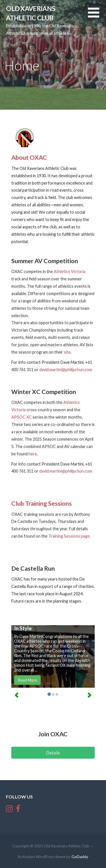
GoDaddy (80, 857)
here (33, 454)
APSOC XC (21, 417)
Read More (27, 680)
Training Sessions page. (69, 536)
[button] (97, 16)
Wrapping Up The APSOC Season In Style (52, 625)
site (67, 352)
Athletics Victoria (70, 271)
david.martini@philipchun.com (66, 370)
